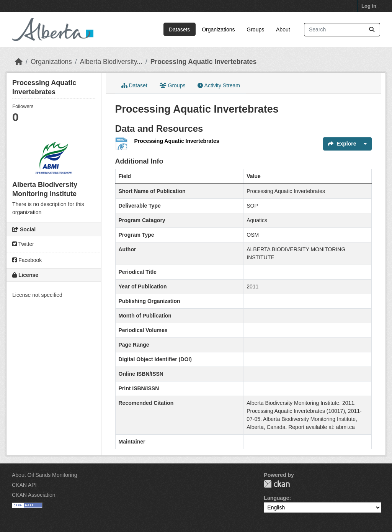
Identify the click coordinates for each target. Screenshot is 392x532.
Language (276, 498)
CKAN (277, 484)
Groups (255, 29)
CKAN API (24, 485)
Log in (369, 6)
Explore (342, 144)
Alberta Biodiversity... (111, 62)
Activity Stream (219, 85)
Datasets (179, 29)
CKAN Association (34, 495)
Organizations (218, 29)
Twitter (23, 244)
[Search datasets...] (342, 30)
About (283, 29)
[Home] (19, 62)
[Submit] (372, 30)
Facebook (27, 260)
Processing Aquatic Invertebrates (204, 62)
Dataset (134, 85)
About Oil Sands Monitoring (44, 475)
